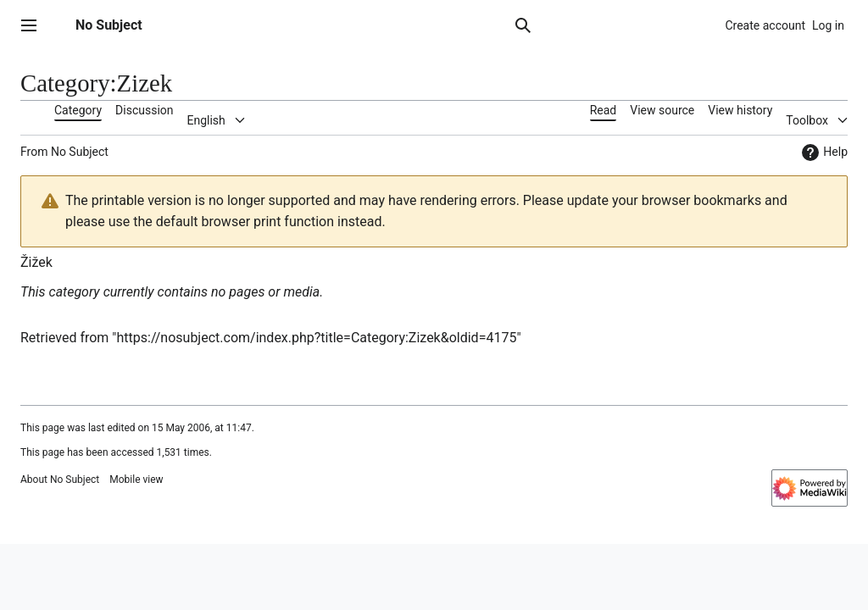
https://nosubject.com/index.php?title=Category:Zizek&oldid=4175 (316, 338)
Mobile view (136, 480)
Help (823, 152)
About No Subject (60, 480)
